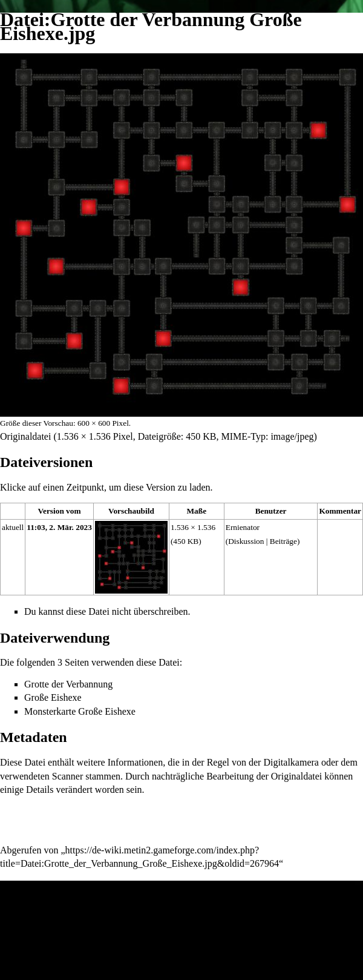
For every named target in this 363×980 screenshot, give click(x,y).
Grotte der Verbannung (68, 684)
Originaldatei (25, 436)
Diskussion (246, 541)
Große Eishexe (53, 697)
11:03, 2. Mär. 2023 (59, 527)
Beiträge (283, 541)
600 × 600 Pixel (103, 423)
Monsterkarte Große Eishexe (80, 711)
